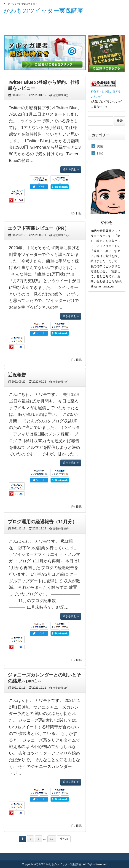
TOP (6, 24)
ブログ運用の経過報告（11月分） (42, 522)
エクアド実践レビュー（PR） (38, 228)
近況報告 (17, 375)
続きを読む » (71, 170)
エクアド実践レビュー (56, 28)
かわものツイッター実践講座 (43, 11)
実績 (100, 146)
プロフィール (85, 24)
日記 (79, 213)
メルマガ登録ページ (27, 24)
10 (52, 839)
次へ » (64, 839)
